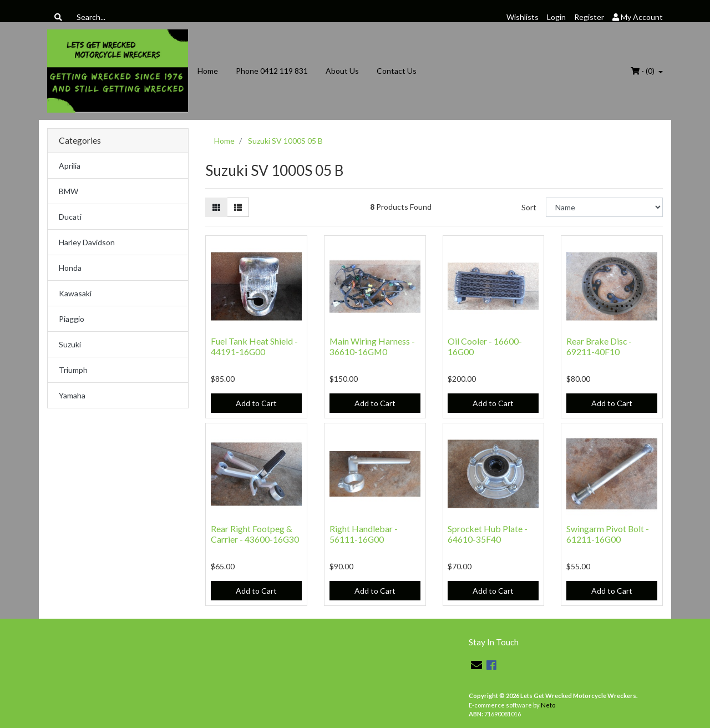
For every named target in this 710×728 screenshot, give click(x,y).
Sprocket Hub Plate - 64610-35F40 (488, 534)
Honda (70, 268)
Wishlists (523, 17)
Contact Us (397, 71)
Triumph (73, 370)
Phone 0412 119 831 (272, 71)
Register (589, 17)
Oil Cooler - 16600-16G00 (485, 346)
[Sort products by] (604, 207)
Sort (529, 207)
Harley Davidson (87, 242)
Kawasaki (75, 293)
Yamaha (72, 395)
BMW (69, 191)
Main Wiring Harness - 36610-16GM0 (372, 346)
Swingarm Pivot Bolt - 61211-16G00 (608, 534)
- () (643, 71)
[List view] (238, 207)
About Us (342, 71)
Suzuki (70, 344)
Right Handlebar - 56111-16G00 (364, 534)
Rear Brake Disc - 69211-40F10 (599, 346)
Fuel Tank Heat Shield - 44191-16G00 (254, 346)
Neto (548, 705)
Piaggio (72, 319)
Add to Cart (256, 403)
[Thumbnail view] (216, 207)
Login (556, 17)
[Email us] (476, 665)
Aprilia (70, 166)
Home (208, 71)
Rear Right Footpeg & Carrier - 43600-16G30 (255, 534)
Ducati (70, 217)
